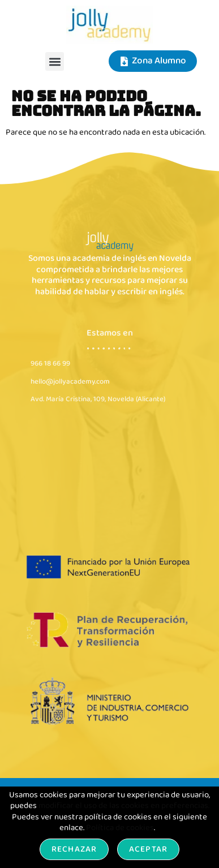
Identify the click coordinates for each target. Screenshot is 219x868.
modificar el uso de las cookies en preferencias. (124, 806)
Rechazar (74, 849)
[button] (55, 61)
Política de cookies (120, 828)
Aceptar (148, 849)
